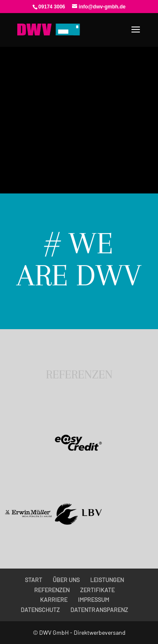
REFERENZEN (52, 590)
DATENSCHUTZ (40, 610)
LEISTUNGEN (107, 580)
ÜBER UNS (66, 580)
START (33, 580)
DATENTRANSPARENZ (99, 610)
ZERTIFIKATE (97, 590)
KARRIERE (54, 600)
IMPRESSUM (94, 600)
